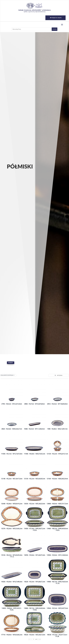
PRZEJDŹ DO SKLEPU (56, 18)
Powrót (11, 363)
